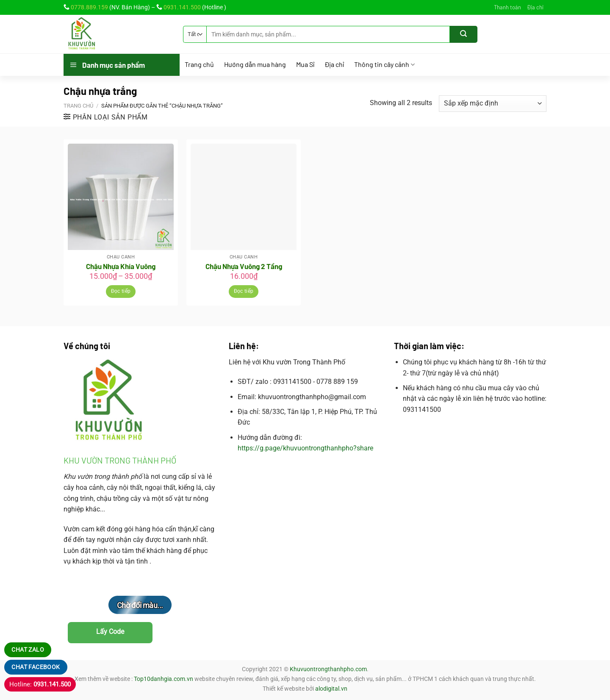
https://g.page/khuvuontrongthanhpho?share (305, 448)
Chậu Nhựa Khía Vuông (121, 266)
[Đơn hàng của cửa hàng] (493, 104)
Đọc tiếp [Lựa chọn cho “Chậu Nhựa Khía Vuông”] (121, 291)
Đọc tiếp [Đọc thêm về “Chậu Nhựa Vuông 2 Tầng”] (244, 291)
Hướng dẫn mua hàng (255, 64)
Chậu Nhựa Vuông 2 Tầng (244, 266)
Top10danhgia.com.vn (164, 679)
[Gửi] (464, 34)
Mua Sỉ (305, 64)
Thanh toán (507, 7)
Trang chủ (199, 64)
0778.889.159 (89, 7)
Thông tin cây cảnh (384, 65)
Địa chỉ (535, 7)
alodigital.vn (331, 689)
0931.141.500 (182, 7)
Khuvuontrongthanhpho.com (328, 669)
